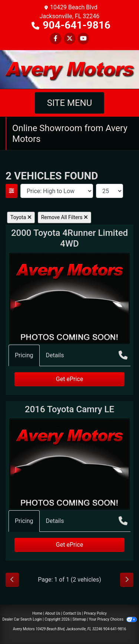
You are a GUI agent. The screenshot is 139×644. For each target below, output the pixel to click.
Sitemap (79, 619)
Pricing (24, 355)
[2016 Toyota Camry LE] (69, 464)
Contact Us (72, 613)
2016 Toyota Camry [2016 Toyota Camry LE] (69, 409)
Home (37, 613)
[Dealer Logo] (69, 69)
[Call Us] (123, 355)
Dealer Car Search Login (22, 619)
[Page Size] (110, 191)
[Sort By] (57, 191)
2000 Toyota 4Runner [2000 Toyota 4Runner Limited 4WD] (69, 238)
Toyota (21, 217)
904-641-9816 (77, 25)
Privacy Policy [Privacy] (95, 613)
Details (55, 355)
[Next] (127, 580)
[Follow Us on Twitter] (70, 38)
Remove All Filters (64, 217)
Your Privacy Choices (113, 619)
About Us (53, 613)
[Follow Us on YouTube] (83, 38)
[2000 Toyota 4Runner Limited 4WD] (69, 298)
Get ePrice (69, 379)
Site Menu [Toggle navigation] (70, 103)
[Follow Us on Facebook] (56, 38)
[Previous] (12, 580)
